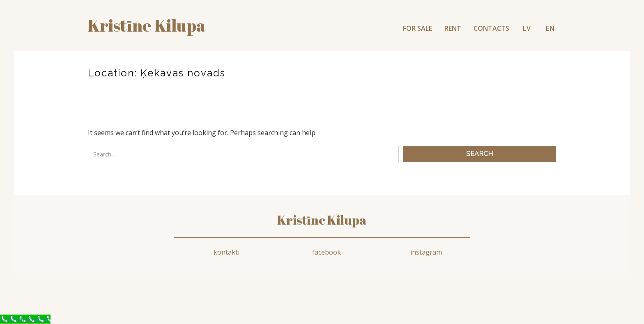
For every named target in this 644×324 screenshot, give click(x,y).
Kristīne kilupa (147, 25)
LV (527, 28)
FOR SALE (417, 28)
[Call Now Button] (25, 319)
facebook (327, 252)
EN (550, 28)
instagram (426, 252)
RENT (453, 28)
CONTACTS (491, 28)
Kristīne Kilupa (322, 220)
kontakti (227, 252)
